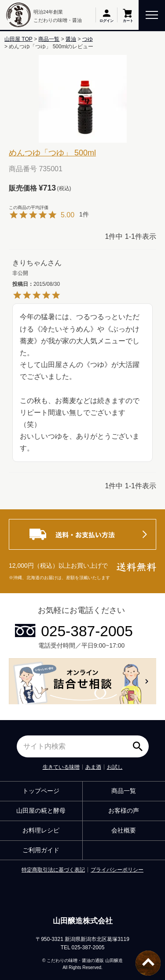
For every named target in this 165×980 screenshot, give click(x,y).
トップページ (41, 791)
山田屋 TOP (18, 39)
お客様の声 (124, 811)
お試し (115, 767)
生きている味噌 (61, 767)
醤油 (71, 39)
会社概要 (124, 830)
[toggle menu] (152, 14)
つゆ (88, 39)
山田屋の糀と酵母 (41, 811)
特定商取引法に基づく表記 (53, 870)
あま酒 (93, 767)
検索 (140, 743)
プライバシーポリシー (117, 870)
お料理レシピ (41, 830)
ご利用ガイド (41, 850)
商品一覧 (49, 39)
